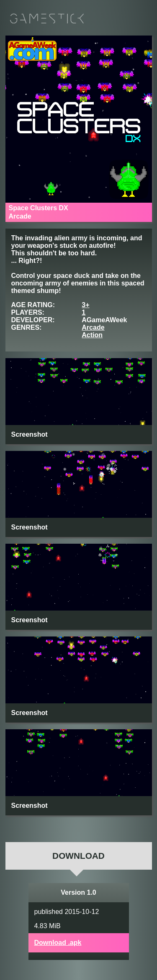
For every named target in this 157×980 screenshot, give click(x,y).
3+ (85, 305)
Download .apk (58, 943)
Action (92, 335)
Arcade (93, 327)
